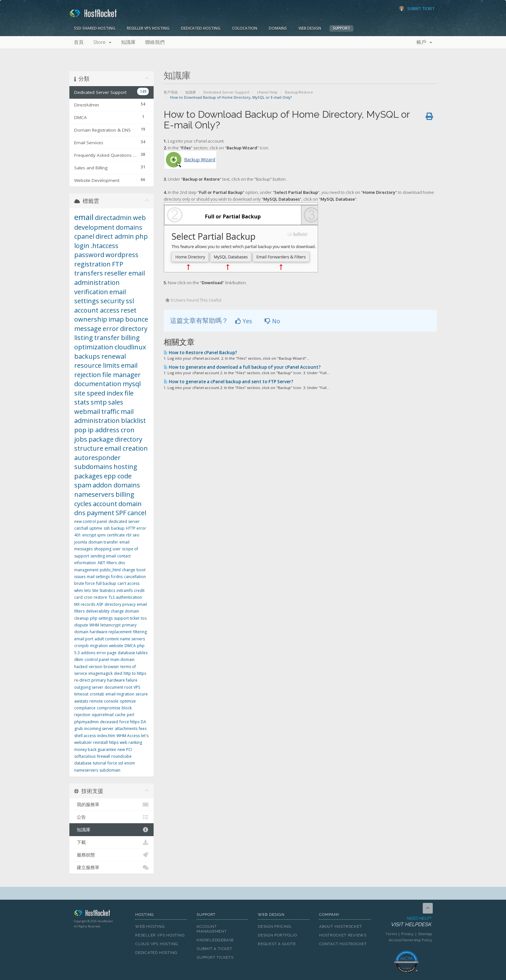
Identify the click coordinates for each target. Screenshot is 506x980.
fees (143, 729)
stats (82, 402)
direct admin (115, 236)
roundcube (121, 756)
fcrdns (117, 577)
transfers (89, 273)
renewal (114, 356)
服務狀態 (111, 855)
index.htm (106, 736)
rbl (129, 535)
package (101, 439)
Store (102, 42)
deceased (109, 722)
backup (118, 528)
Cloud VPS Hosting (157, 944)
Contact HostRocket (343, 944)
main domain (122, 660)
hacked (81, 667)
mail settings (98, 577)
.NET (101, 563)
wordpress (122, 255)
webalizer (83, 742)
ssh (107, 528)
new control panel (91, 521)
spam (83, 485)
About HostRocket (340, 926)
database (83, 763)
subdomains (93, 467)
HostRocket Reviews (343, 935)
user (117, 549)
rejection (82, 715)
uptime (96, 528)
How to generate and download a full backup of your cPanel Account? (242, 367)
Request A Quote (277, 944)
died (118, 673)
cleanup (81, 618)
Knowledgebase (215, 940)
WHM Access (128, 736)
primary (99, 680)
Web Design (310, 28)
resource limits (97, 365)
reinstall (101, 742)
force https (129, 722)
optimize (128, 701)
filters (112, 563)
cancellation (135, 577)
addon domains (116, 485)
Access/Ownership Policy (410, 940)
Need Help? (406, 922)
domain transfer (103, 542)
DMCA (130, 646)
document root (118, 687)
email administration (110, 278)
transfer (107, 338)
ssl (130, 301)
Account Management (212, 929)
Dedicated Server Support (226, 92)
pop (80, 430)
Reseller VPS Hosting (148, 28)
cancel (137, 513)
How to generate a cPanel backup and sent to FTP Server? (228, 382)
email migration (120, 694)
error (111, 329)
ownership (91, 319)
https (114, 742)
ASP (100, 604)
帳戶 (424, 42)
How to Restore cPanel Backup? (200, 353)
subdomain (110, 770)
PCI (129, 750)
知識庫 (128, 42)
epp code (118, 476)
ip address (104, 430)
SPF (121, 513)
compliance (85, 708)
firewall (103, 756)
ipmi (101, 535)
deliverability (98, 611)
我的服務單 (111, 805)
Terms (391, 934)
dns (80, 513)
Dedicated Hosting (201, 28)
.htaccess (105, 246)
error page (106, 653)
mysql (132, 384)
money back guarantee (95, 750)
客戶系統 (171, 92)
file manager (121, 375)
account (105, 504)
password (89, 255)
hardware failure (122, 680)
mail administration (104, 416)
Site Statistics (104, 590)
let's (145, 736)
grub (79, 729)
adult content (107, 639)
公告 (111, 817)
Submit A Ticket (214, 949)
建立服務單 (111, 867)
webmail (87, 411)
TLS (111, 597)
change (129, 570)
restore (100, 597)
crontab (97, 694)
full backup (106, 583)
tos (144, 618)
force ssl (115, 763)
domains (129, 227)
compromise (109, 708)
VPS (137, 687)
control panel (97, 660)
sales (116, 402)
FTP (118, 264)
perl (131, 715)
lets (87, 590)
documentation (98, 384)
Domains (278, 28)
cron (88, 597)
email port (84, 639)
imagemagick (101, 673)
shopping (103, 549)
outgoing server (89, 687)
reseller (116, 273)
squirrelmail (103, 715)
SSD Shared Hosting (95, 28)
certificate (116, 535)
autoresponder (97, 458)
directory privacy (120, 604)
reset (129, 310)
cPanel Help (267, 92)
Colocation (245, 28)
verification (91, 292)
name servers (132, 639)
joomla (81, 542)
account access (97, 310)
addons (88, 653)
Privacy (407, 934)
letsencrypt (111, 625)
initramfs (125, 590)
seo (136, 535)
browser (111, 667)
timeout (81, 694)
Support (341, 28)
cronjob (81, 646)
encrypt (89, 535)
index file (120, 393)
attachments (126, 729)
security (112, 301)
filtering (140, 632)
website (116, 646)
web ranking (131, 742)
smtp (99, 402)
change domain (125, 611)
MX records (85, 604)
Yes (244, 321)
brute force (85, 583)
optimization (94, 347)
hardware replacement (111, 632)
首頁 (79, 42)
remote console (104, 701)
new (121, 750)
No (272, 321)
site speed (90, 393)
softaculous (85, 756)
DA (143, 722)
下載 (111, 842)
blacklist (133, 420)
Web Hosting (150, 926)
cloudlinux (130, 347)
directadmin (113, 218)
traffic (110, 411)
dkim (79, 660)
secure (142, 694)
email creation (126, 448)
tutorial (100, 763)
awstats (81, 701)
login (82, 246)
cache (120, 715)
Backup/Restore (299, 92)
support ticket (127, 618)
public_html (110, 570)
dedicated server (124, 521)
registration (92, 264)
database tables (133, 653)
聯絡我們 (155, 42)
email (84, 217)
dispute (81, 625)
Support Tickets (215, 957)
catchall (81, 528)
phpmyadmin (86, 722)
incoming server (99, 729)
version (96, 667)
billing (130, 338)
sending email (103, 556)
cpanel (84, 236)
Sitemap (425, 934)
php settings (101, 618)
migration (99, 646)
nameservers (94, 494)
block (127, 708)
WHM (94, 625)
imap (116, 319)
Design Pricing (275, 926)
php (142, 236)
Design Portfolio (277, 935)
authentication (129, 597)
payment (101, 513)
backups (87, 356)
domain (130, 504)
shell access (85, 736)
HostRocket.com (100, 914)
